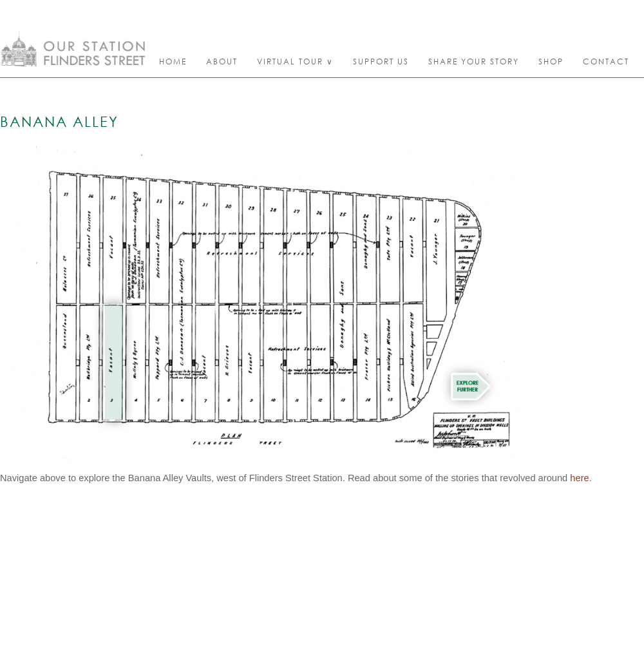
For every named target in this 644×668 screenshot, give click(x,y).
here (579, 478)
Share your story (474, 62)
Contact (606, 62)
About (222, 62)
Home (173, 62)
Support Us (381, 62)
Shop (551, 62)
